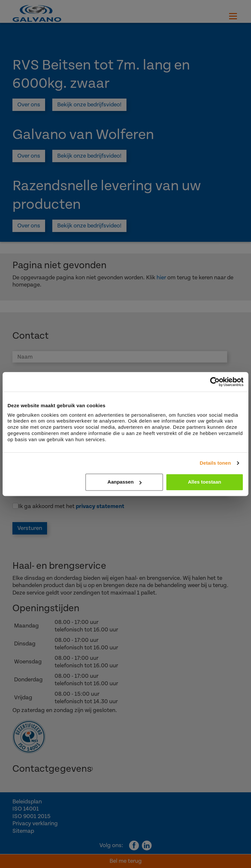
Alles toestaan (205, 482)
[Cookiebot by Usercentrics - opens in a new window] (215, 382)
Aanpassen (125, 482)
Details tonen (215, 463)
